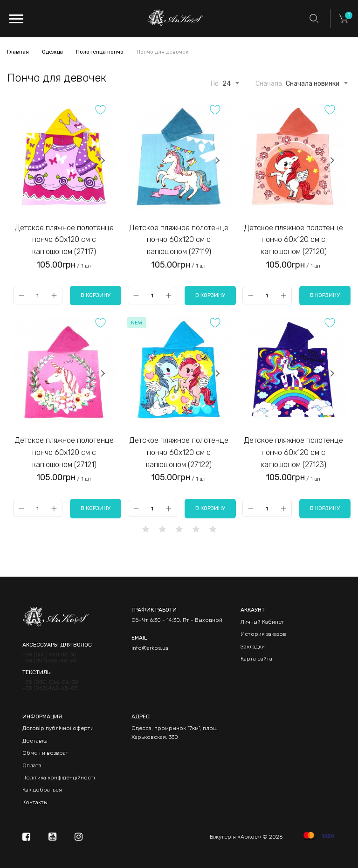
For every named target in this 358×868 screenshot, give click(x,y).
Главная (19, 52)
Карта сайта (256, 659)
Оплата (32, 765)
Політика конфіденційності (59, 778)
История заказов (263, 634)
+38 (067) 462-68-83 (50, 688)
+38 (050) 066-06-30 (50, 682)
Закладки (253, 647)
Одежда (53, 52)
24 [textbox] (227, 84)
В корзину (96, 295)
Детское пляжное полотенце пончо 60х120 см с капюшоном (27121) (64, 452)
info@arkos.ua (150, 648)
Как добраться (42, 790)
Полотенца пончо (100, 52)
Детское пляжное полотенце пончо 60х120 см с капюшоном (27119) (179, 240)
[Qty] (38, 295)
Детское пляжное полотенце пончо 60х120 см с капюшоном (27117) (64, 240)
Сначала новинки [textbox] (313, 84)
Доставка (35, 741)
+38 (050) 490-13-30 (49, 655)
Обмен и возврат (45, 753)
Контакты (35, 802)
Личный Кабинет (262, 622)
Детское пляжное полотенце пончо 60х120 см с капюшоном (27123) (294, 452)
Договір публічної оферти (58, 728)
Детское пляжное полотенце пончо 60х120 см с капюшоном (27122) (179, 452)
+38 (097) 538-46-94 (49, 661)
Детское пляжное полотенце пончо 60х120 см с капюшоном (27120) (294, 240)
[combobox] (227, 82)
